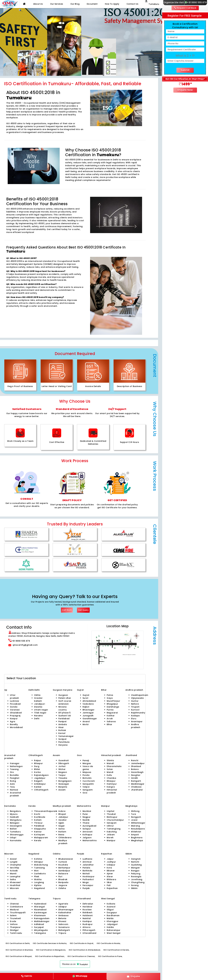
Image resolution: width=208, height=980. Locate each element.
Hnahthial (15, 885)
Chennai (14, 904)
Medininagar (138, 784)
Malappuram (41, 838)
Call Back (67, 610)
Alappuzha (40, 829)
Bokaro (135, 769)
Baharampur (113, 930)
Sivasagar (64, 784)
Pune (85, 814)
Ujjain (61, 823)
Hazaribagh (137, 772)
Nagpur (87, 817)
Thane (86, 823)
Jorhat (62, 766)
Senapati (112, 823)
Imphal (110, 811)
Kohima (38, 859)
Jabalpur (63, 817)
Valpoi (86, 787)
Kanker (38, 787)
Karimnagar (40, 913)
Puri (60, 877)
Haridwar (88, 907)
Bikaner (111, 871)
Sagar (62, 826)
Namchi (135, 862)
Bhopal (62, 814)
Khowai (62, 921)
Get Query (83, 610)
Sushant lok (65, 716)
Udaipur (111, 865)
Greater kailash (38, 699)
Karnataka (16, 840)
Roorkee (87, 910)
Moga (86, 882)
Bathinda (87, 871)
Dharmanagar (66, 910)
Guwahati (64, 760)
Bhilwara (111, 879)
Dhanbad (136, 766)
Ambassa (63, 915)
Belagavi (15, 823)
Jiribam (111, 835)
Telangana (40, 933)
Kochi (37, 814)
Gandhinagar (90, 719)
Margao (87, 763)
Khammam (40, 915)
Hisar (61, 727)
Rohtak (62, 730)
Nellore (135, 704)
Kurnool (135, 710)
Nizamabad (40, 910)
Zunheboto (40, 874)
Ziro (12, 772)
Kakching (112, 832)
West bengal (114, 933)
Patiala (86, 868)
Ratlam (62, 832)
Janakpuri (39, 704)
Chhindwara (65, 838)
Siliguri (110, 910)
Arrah (110, 719)
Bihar (109, 724)
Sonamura (64, 927)
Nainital (87, 918)
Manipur (111, 840)
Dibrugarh (64, 763)
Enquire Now (185, 90)
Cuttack (63, 862)
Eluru (134, 719)
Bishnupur (112, 817)
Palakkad (39, 826)
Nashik (86, 820)
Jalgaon (87, 838)
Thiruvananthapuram (46, 811)
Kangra (111, 787)
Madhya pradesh (63, 842)
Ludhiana (87, 859)
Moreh (110, 838)
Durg (37, 766)
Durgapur (112, 913)
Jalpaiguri (112, 924)
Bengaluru (15, 811)
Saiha (13, 879)
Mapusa (87, 772)
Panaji (86, 760)
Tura (134, 814)
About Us (38, 4)
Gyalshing (136, 865)
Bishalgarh (64, 930)
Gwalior (63, 820)
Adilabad (39, 924)
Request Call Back (185, 8)
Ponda (86, 775)
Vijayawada (137, 698)
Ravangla (136, 877)
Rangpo (135, 871)
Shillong (135, 811)
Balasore (63, 874)
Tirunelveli (15, 918)
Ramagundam (42, 918)
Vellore (14, 924)
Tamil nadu (16, 933)
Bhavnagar (88, 710)
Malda (110, 918)
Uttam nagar (41, 710)
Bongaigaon (65, 781)
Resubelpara (138, 829)
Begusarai (112, 713)
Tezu (12, 787)
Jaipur (110, 859)
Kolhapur (88, 835)
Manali (110, 763)
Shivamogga (17, 835)
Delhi (31, 690)
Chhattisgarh (41, 790)
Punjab (86, 888)
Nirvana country (63, 708)
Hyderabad (40, 904)
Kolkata (111, 904)
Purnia (110, 710)
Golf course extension (65, 702)
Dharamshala (114, 766)
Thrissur (38, 823)
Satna (62, 829)
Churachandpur (115, 820)
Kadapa (135, 716)
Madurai (14, 910)
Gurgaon (58, 690)
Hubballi (14, 817)
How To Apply (112, 4)
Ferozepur (88, 885)
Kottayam (39, 835)
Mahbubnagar (42, 921)
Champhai (16, 865)
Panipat (63, 721)
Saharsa (111, 721)
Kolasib (14, 871)
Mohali (86, 874)
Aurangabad (89, 826)
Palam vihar (65, 698)
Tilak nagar (40, 713)
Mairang (135, 826)
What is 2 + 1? (185, 56)
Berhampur (64, 868)
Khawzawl (15, 882)
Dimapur (39, 862)
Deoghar (136, 775)
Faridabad (64, 719)
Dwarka (38, 707)
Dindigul (14, 930)
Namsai (14, 790)
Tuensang (39, 868)
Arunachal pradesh (16, 794)
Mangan (135, 868)
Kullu (109, 775)
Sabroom (63, 924)
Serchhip (15, 868)
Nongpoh (136, 817)
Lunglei (14, 862)
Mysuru (14, 814)
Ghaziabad (16, 713)
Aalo (12, 784)
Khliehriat (136, 832)
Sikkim (134, 888)
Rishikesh (87, 913)
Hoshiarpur (88, 877)
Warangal (39, 907)
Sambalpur (64, 871)
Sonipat (63, 739)
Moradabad (16, 727)
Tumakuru (15, 832)
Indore (62, 811)
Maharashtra (90, 840)
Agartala (63, 904)
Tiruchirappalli (18, 913)
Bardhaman (113, 915)
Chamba (111, 778)
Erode (13, 921)
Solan (110, 769)
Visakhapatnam (140, 695)
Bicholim (87, 778)
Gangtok (136, 859)
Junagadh (88, 716)
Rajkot (86, 707)
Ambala (63, 724)
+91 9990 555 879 (196, 2)
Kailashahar (65, 913)
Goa (85, 793)
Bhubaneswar (66, 859)
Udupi (13, 838)
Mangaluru (16, 820)
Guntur (135, 701)
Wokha (38, 879)
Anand (86, 721)
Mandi (110, 772)
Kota (109, 868)
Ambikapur (40, 784)
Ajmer (110, 874)
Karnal (62, 733)
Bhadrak (63, 879)
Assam (62, 790)
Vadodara (88, 704)
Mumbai (87, 811)
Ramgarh (136, 781)
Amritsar (87, 862)
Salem (13, 915)
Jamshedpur (138, 763)
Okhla (37, 695)
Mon (36, 871)
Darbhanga (113, 707)
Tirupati (135, 707)
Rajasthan (112, 888)
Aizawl (13, 859)
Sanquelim (88, 784)
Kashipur (87, 921)
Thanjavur (15, 927)
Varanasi (15, 710)
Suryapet (39, 927)
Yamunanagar (66, 736)
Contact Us (132, 4)
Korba (37, 772)
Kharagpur (113, 921)
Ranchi (135, 760)
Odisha (62, 888)
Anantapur (137, 721)
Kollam (38, 820)
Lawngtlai (15, 877)
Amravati (88, 832)
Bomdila (14, 775)
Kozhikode (40, 817)
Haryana (63, 745)
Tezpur (62, 775)
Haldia (110, 927)
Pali (109, 885)
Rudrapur (88, 924)
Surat (85, 698)
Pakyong (136, 874)
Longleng (39, 882)
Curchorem (89, 781)
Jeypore (63, 885)
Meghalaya (137, 840)
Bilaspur (38, 763)
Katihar (111, 716)
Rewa (61, 835)
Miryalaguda (41, 930)
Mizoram (14, 888)
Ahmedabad (89, 701)
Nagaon (63, 772)
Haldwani (88, 915)
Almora (87, 927)
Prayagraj (15, 716)
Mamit (13, 874)
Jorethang (137, 879)
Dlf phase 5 (65, 713)
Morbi (86, 724)
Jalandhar (88, 865)
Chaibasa (136, 787)
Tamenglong (114, 829)
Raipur (38, 760)
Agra (13, 721)
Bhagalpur (112, 704)
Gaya (110, 698)
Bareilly (14, 724)
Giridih (134, 778)
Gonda (14, 707)
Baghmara (137, 838)
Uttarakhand (89, 933)
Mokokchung (41, 865)
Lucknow (15, 701)
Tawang (14, 769)
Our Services (57, 4)
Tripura (62, 933)
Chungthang (138, 882)
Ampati (135, 835)
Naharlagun (16, 766)
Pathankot (88, 879)
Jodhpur (111, 862)
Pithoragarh (89, 930)
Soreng (135, 885)
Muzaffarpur (113, 701)
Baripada (63, 882)
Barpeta (63, 787)
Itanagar (15, 763)
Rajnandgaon (41, 775)
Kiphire (38, 885)
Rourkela (63, 865)
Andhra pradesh (136, 726)
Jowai (134, 820)
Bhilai (37, 769)
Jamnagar (88, 713)
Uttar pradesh (14, 697)
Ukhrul (110, 826)
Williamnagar (138, 823)
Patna (110, 695)
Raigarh (38, 781)
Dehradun (88, 904)
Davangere (16, 826)
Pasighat (15, 778)
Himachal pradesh (112, 791)
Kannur (38, 832)
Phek (37, 877)
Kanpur (14, 719)
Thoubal (111, 814)
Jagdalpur (40, 778)
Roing (13, 781)
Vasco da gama (88, 768)
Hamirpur (112, 784)
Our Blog (75, 4)
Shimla (110, 760)
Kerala (38, 840)
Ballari (13, 829)
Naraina (38, 716)
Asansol (111, 907)
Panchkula (64, 742)
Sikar (109, 882)
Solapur (87, 829)
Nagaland (39, 888)
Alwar (110, 877)
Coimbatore (16, 907)
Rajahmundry (138, 713)
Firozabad (15, 704)
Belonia (62, 918)
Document (92, 4)
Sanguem (88, 790)
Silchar (62, 769)
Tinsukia (63, 778)
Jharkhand (137, 790)
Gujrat (86, 695)
